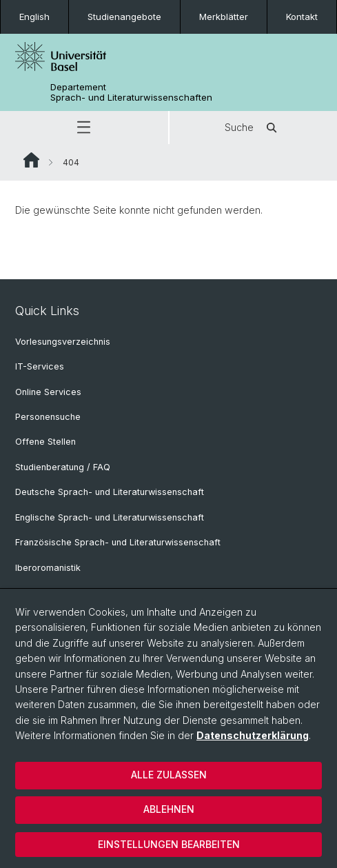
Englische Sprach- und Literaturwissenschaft (110, 517)
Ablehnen (169, 809)
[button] (84, 128)
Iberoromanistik (48, 568)
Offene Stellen (45, 442)
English (34, 17)
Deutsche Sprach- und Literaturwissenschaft (110, 492)
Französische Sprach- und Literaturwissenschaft (118, 542)
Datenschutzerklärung (253, 735)
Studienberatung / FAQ (63, 467)
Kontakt (302, 17)
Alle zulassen (169, 775)
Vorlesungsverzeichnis (63, 342)
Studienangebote (124, 17)
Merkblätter (224, 17)
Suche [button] (253, 128)
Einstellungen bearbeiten (169, 844)
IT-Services (40, 366)
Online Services (48, 392)
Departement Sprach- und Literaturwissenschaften (131, 92)
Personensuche (48, 417)
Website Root (31, 160)
